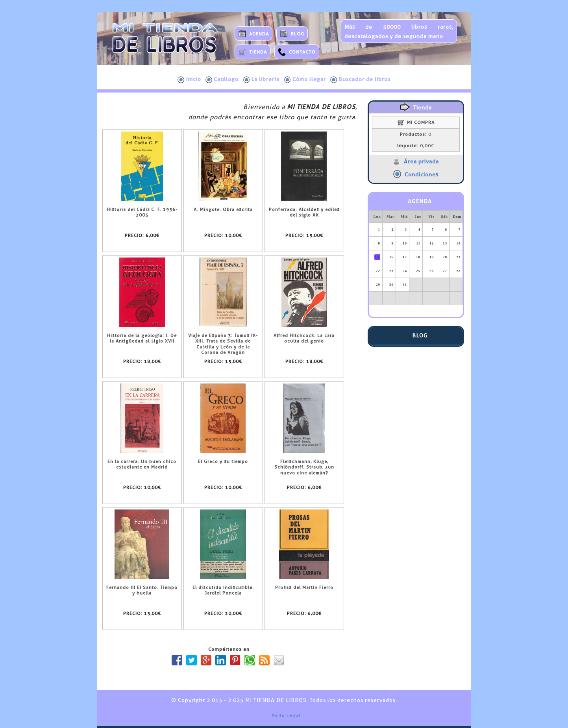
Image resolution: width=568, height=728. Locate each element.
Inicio (189, 80)
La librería (262, 80)
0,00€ (416, 146)
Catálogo (222, 80)
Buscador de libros (360, 80)
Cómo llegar (305, 80)
